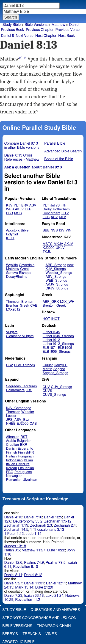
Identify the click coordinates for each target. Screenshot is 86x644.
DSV (10, 365)
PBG (10, 472)
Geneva (12, 273)
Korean (11, 468)
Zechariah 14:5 (16, 530)
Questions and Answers (55, 610)
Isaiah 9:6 (12, 550)
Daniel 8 (7, 36)
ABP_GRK (51, 302)
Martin (47, 369)
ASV (33, 205)
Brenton (27, 302)
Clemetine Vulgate (20, 336)
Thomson (13, 302)
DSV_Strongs (25, 365)
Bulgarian (24, 441)
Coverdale (27, 265)
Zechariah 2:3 (41, 526)
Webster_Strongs (59, 273)
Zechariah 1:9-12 (58, 521)
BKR (24, 445)
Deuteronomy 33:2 (28, 521)
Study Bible (12, 25)
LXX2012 (13, 310)
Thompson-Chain (54, 626)
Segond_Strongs (55, 373)
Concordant (51, 213)
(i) (21, 58)
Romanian (14, 480)
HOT (46, 319)
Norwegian (14, 476)
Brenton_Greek (18, 306)
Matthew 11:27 (33, 550)
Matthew (58, 25)
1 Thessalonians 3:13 (47, 530)
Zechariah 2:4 (65, 526)
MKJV (58, 244)
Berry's (10, 634)
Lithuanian (26, 468)
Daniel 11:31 (34, 583)
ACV (54, 217)
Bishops (25, 273)
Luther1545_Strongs (58, 336)
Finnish (11, 453)
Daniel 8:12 (33, 575)
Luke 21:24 (55, 596)
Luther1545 (51, 332)
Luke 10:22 (56, 550)
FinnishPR (26, 453)
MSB (18, 213)
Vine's (51, 634)
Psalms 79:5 (55, 563)
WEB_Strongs (56, 281)
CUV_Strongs (61, 387)
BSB (9, 213)
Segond (59, 369)
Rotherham (61, 209)
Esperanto (25, 449)
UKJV (60, 248)
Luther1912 (51, 340)
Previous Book (12, 30)
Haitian (11, 456)
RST (24, 437)
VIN (68, 230)
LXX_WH (67, 302)
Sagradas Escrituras (21, 386)
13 (25, 58)
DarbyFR (61, 365)
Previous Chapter (40, 30)
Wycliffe (12, 265)
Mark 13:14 (24, 587)
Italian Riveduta (18, 464)
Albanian (13, 437)
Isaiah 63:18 (34, 596)
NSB (54, 230)
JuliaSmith (58, 205)
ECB (46, 217)
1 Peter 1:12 (14, 534)
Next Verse (25, 36)
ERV (25, 205)
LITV (65, 213)
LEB (28, 209)
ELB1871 (50, 348)
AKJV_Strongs (57, 285)
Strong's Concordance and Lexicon (39, 618)
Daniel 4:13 (13, 517)
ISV (62, 230)
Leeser (11, 416)
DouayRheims (17, 277)
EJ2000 (23, 424)
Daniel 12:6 (13, 563)
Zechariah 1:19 (16, 526)
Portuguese (23, 472)
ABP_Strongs (56, 265)
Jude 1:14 (34, 534)
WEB (10, 209)
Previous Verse (68, 30)
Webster (28, 412)
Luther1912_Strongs (58, 344)
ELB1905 (65, 348)
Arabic (11, 441)
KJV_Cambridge (19, 408)
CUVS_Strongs (54, 395)
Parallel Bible (55, 143)
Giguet (48, 365)
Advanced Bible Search (63, 151)
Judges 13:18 (15, 546)
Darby (47, 209)
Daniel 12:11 (56, 583)
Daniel (74, 25)
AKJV (19, 209)
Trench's (32, 634)
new (71, 265)
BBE (46, 230)
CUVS (47, 391)
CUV (46, 387)
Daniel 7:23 (13, 596)
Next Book (67, 36)
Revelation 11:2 (28, 600)
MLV (62, 217)
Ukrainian (30, 480)
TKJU (47, 252)
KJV (9, 205)
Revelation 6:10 (25, 567)
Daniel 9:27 (13, 583)
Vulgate (12, 332)
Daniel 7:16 (33, 517)
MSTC (48, 244)
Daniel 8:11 (13, 575)
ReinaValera (15, 390)
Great (24, 269)
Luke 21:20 (44, 587)
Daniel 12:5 (53, 517)
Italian (28, 460)
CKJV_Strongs (57, 288)
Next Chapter (46, 36)
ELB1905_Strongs (57, 352)
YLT (17, 205)
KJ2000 (49, 248)
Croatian (12, 445)
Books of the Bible (59, 159)
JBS (29, 390)
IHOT (10, 238)
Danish (11, 449)
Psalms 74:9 (34, 563)
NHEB (11, 424)
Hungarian (26, 456)
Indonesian (14, 460)
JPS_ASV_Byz (17, 420)
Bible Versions (36, 25)
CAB (34, 306)
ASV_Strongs (56, 277)
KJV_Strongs (55, 269)
